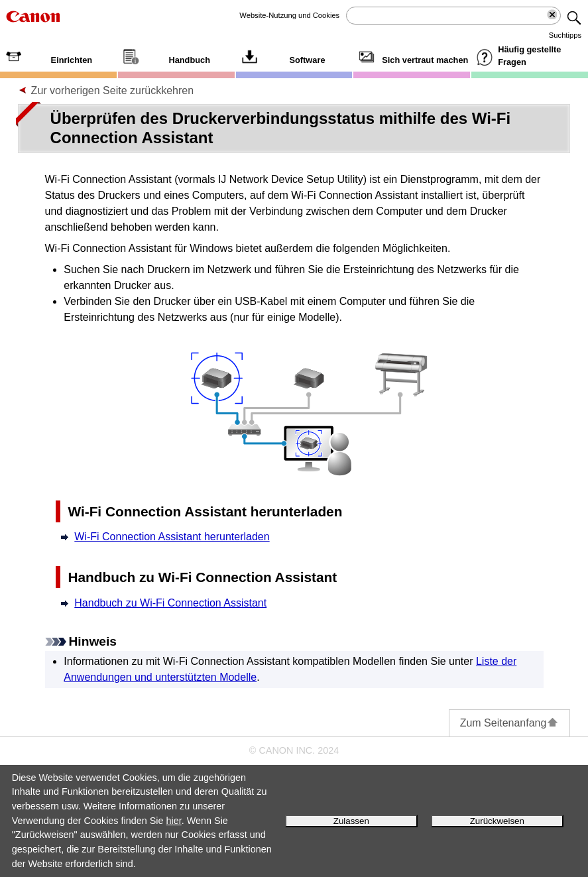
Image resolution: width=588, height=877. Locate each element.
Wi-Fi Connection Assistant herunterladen (172, 537)
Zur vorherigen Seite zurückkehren (112, 90)
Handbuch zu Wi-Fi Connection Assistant (170, 603)
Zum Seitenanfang (510, 723)
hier (174, 821)
